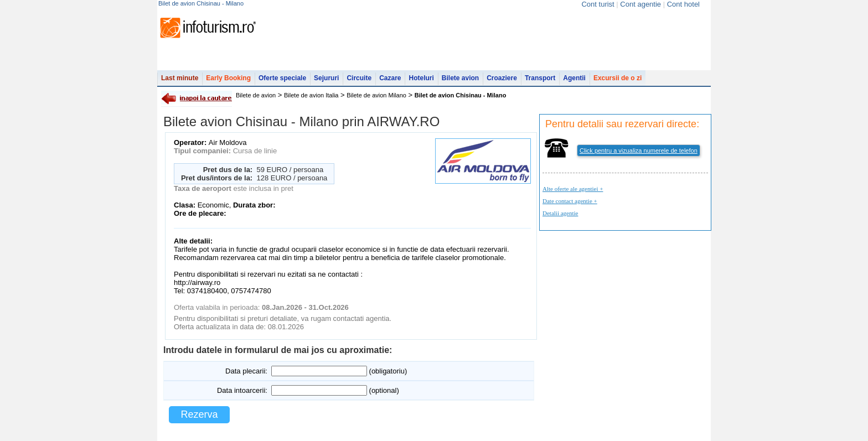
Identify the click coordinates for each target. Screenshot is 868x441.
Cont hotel (683, 4)
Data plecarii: (246, 371)
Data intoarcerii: (242, 390)
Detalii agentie (560, 213)
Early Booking (228, 78)
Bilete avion (460, 78)
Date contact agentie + (570, 201)
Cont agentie (640, 4)
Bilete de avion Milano (376, 95)
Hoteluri (421, 78)
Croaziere (502, 78)
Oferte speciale (282, 78)
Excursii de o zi (618, 78)
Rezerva (199, 414)
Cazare (390, 78)
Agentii (574, 78)
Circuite (359, 78)
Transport (540, 78)
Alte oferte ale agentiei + (573, 189)
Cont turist (598, 4)
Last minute (180, 78)
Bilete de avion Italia (311, 95)
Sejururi (326, 78)
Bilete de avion (256, 95)
